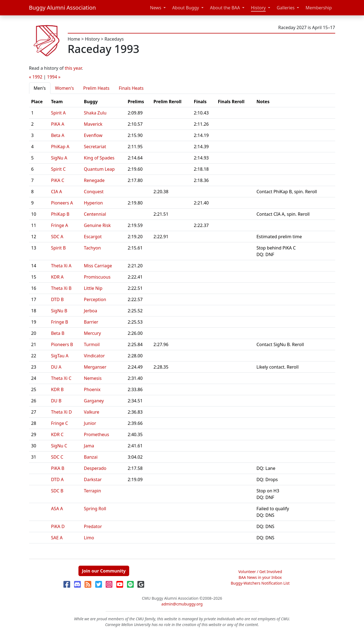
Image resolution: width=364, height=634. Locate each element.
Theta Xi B (61, 288)
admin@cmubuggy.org (182, 604)
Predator (93, 526)
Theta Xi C (61, 378)
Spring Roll (95, 509)
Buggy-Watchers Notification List (260, 583)
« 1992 (36, 77)
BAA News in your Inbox (260, 577)
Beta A (58, 135)
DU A (56, 367)
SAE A (57, 538)
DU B (56, 401)
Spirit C (58, 169)
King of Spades (99, 158)
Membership (319, 8)
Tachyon (92, 248)
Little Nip (93, 288)
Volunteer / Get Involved (260, 572)
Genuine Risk (97, 225)
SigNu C (59, 446)
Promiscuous (97, 277)
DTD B (57, 299)
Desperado (95, 468)
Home (74, 39)
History (258, 8)
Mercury (92, 333)
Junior (90, 423)
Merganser (95, 367)
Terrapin (93, 491)
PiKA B (58, 468)
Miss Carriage (98, 266)
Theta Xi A (61, 266)
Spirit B (58, 248)
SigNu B (59, 311)
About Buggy (186, 8)
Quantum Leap (99, 169)
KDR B (57, 389)
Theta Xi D (61, 412)
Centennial (95, 214)
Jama (89, 446)
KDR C (57, 434)
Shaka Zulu (95, 113)
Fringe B (60, 322)
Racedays (114, 39)
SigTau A (60, 356)
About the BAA (225, 8)
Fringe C (60, 423)
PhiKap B (60, 214)
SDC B (57, 491)
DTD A (57, 479)
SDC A (57, 237)
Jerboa (91, 311)
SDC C (57, 457)
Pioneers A (62, 203)
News (156, 8)
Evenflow (93, 135)
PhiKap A (60, 147)
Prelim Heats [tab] (96, 88)
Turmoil (92, 344)
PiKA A (58, 124)
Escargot (93, 237)
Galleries (286, 8)
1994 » (54, 77)
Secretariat (95, 147)
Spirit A (58, 113)
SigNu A (59, 158)
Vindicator (94, 356)
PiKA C (58, 180)
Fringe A (60, 225)
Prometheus (97, 434)
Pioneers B (62, 344)
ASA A (57, 509)
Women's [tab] (65, 88)
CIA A (57, 192)
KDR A (57, 277)
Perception (95, 299)
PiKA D (58, 526)
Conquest (94, 192)
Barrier (91, 322)
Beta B (58, 333)
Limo (89, 538)
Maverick (93, 124)
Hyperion (93, 203)
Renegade (94, 180)
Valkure (92, 412)
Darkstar (93, 479)
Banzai (91, 457)
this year (73, 68)
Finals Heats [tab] (131, 88)
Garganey (94, 401)
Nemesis (93, 378)
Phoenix (92, 389)
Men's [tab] (40, 88)
